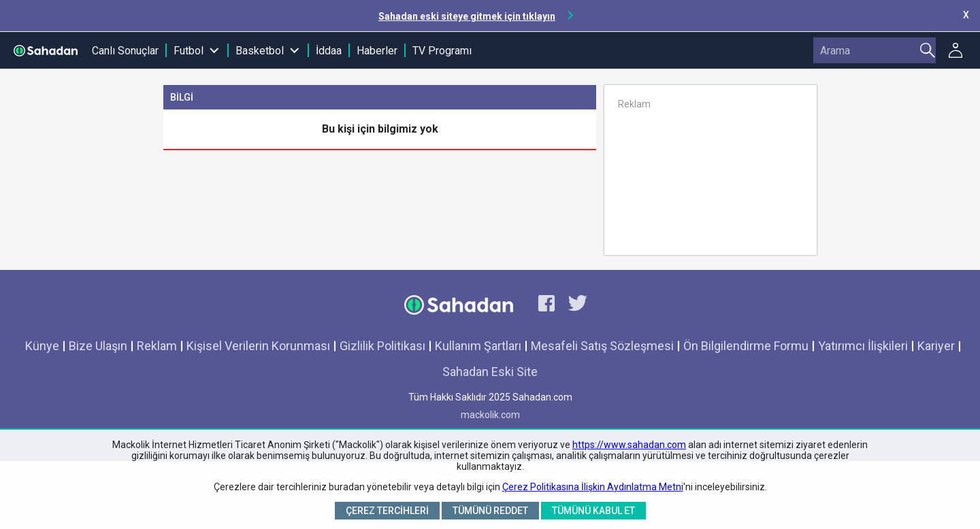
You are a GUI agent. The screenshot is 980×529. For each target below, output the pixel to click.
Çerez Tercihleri (387, 511)
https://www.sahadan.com (629, 445)
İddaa (329, 51)
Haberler (377, 51)
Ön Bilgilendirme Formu (746, 346)
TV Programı (442, 51)
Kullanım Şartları (478, 346)
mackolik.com (490, 415)
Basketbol (260, 51)
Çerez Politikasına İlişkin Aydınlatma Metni (593, 487)
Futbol (189, 51)
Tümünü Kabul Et (593, 511)
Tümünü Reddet (490, 511)
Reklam (157, 346)
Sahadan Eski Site (490, 372)
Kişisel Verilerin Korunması (258, 346)
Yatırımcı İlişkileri (863, 346)
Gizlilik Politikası (382, 346)
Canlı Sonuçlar (125, 51)
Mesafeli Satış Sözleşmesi (602, 346)
